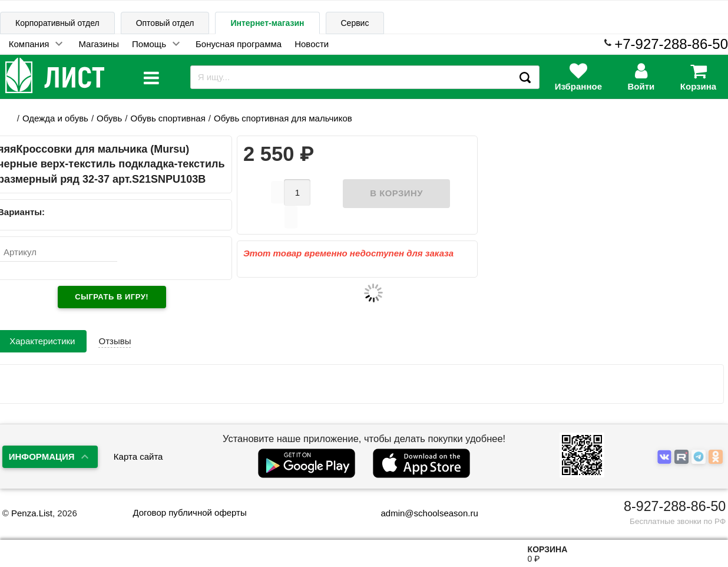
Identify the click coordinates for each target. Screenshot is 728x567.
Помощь (149, 44)
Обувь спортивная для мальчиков (283, 118)
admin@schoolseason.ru (421, 513)
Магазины (99, 44)
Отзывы (115, 341)
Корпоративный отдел (57, 23)
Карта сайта (138, 456)
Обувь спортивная (168, 118)
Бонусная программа (239, 44)
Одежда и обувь (55, 118)
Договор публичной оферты (189, 512)
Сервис (355, 23)
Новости (312, 44)
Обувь (109, 118)
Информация (42, 456)
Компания (29, 44)
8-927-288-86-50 (675, 506)
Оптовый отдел (165, 23)
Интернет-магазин (267, 23)
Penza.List (32, 513)
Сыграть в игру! (112, 297)
